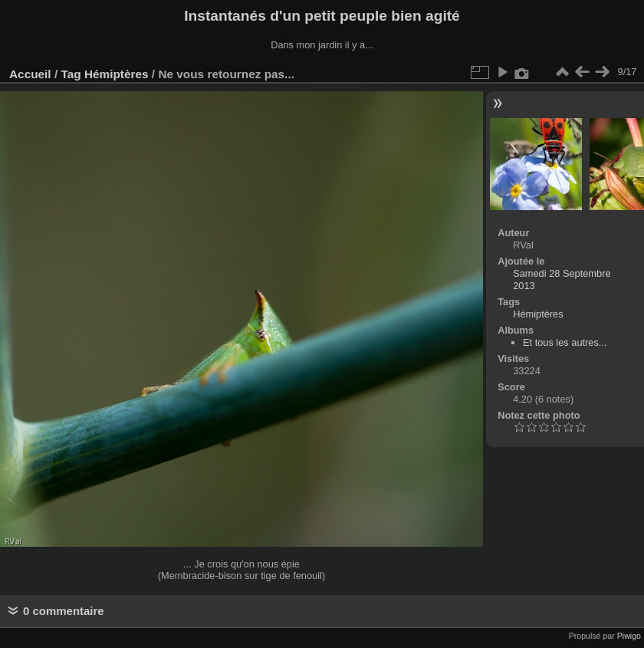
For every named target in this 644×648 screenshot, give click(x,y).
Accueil (30, 74)
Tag (71, 74)
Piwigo (629, 636)
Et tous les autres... (565, 342)
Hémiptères (117, 74)
